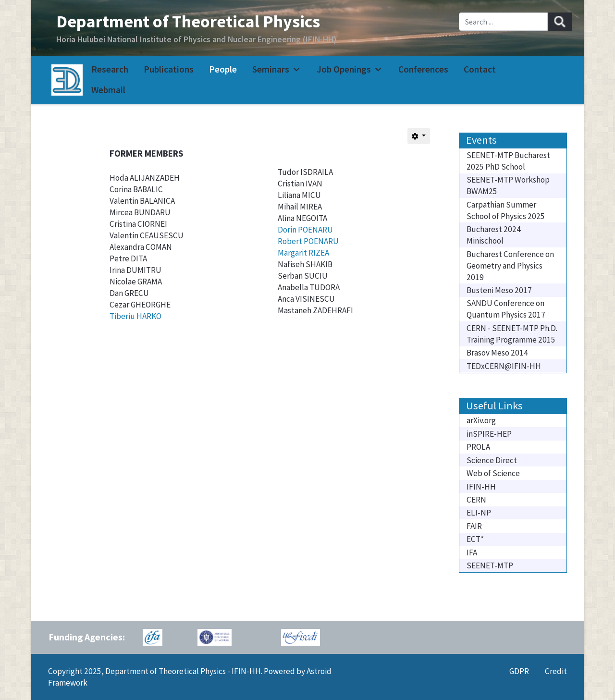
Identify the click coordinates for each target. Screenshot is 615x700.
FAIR (474, 526)
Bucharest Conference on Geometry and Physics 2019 (510, 266)
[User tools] (419, 136)
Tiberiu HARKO (135, 316)
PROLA (478, 447)
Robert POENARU (308, 241)
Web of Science (493, 473)
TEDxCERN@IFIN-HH (504, 366)
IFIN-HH (481, 487)
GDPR (519, 671)
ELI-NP (479, 513)
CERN (476, 500)
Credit (556, 671)
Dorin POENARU (305, 230)
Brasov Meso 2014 (497, 353)
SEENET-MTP (490, 565)
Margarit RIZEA (303, 253)
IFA (472, 553)
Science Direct (492, 460)
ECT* (475, 539)
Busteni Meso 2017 (499, 290)
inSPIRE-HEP (489, 434)
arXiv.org (481, 420)
